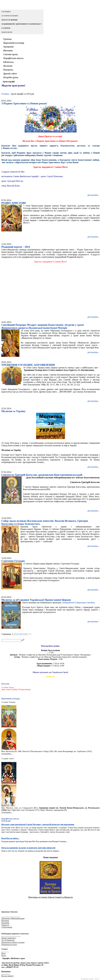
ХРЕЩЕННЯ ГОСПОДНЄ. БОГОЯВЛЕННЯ (28, 365)
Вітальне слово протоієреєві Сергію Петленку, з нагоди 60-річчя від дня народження (38, 824)
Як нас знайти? (8, 976)
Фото (3, 953)
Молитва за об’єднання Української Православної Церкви (36, 600)
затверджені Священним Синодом (78, 603)
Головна (6, 12)
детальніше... (94, 195)
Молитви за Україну (13, 411)
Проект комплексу (9, 938)
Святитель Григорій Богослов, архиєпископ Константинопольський (42, 475)
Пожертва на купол (9, 945)
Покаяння (5, 923)
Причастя (5, 925)
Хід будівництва (8, 940)
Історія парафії (10, 16)
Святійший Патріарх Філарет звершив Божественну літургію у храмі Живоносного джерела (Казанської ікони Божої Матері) (43, 326)
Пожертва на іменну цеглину (13, 942)
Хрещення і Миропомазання (13, 918)
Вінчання (5, 921)
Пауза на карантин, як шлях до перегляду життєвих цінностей (28, 848)
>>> (30, 634)
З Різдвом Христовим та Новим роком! (24, 103)
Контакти (7, 32)
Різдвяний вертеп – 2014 (16, 247)
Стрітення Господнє (13, 561)
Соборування (7, 927)
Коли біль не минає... (10, 838)
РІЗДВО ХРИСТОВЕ (14, 203)
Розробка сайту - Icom (90, 979)
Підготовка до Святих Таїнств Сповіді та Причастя (50, 897)
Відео (4, 956)
